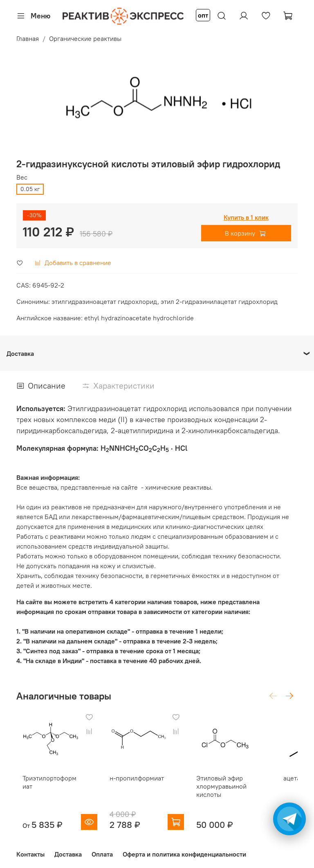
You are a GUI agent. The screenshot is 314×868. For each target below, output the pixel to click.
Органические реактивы (85, 38)
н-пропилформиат (138, 776)
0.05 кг (30, 189)
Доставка (68, 849)
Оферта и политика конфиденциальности (184, 849)
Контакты (30, 849)
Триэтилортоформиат (57, 776)
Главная (28, 38)
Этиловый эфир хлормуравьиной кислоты (221, 780)
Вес (22, 177)
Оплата (102, 849)
